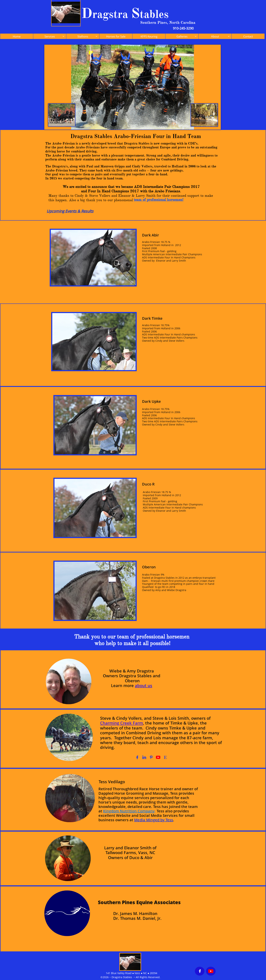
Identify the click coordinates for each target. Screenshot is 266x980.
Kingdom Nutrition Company (129, 811)
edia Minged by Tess (155, 820)
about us (144, 685)
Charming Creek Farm (122, 723)
